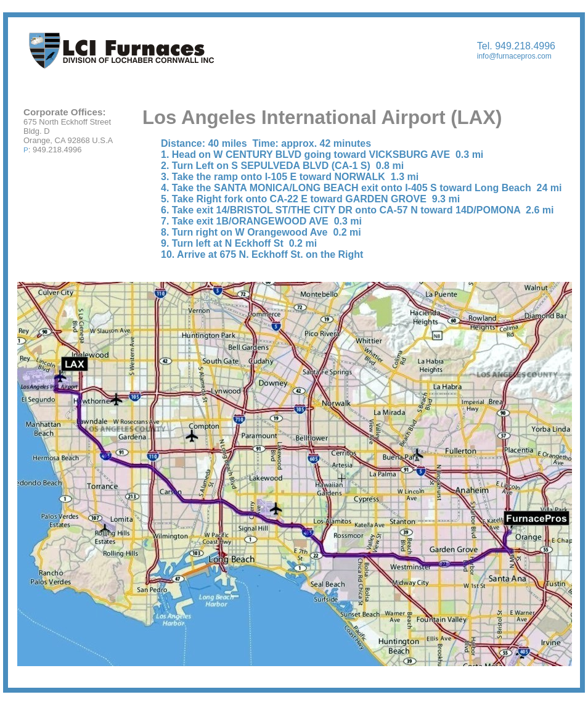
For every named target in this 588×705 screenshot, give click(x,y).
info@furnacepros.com (514, 56)
